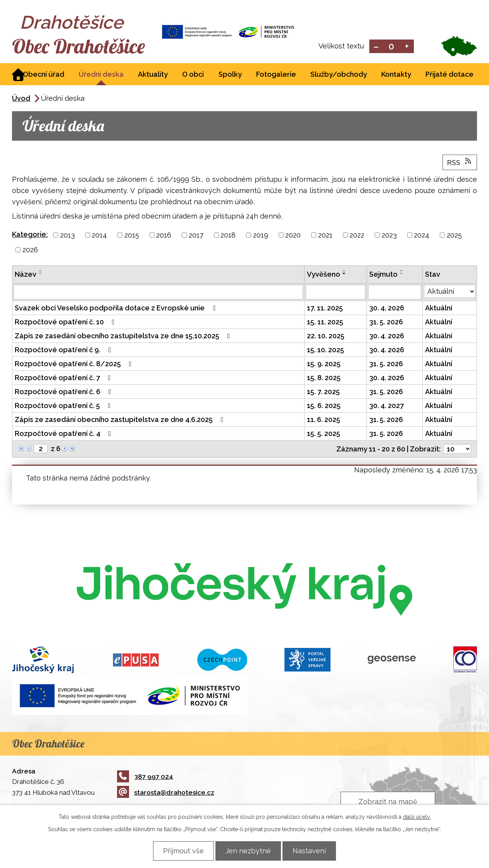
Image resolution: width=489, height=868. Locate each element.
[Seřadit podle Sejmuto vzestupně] (402, 271)
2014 (99, 236)
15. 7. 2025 (323, 392)
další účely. (417, 817)
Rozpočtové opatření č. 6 (65, 392)
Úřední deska (101, 75)
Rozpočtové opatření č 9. (65, 350)
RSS (460, 163)
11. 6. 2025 (324, 420)
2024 (422, 236)
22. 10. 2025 (326, 337)
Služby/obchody (339, 75)
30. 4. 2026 (387, 309)
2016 (164, 236)
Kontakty (396, 75)
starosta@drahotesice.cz (166, 793)
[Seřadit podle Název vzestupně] (41, 271)
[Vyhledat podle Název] (158, 293)
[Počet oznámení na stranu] (457, 450)
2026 (30, 251)
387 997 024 (145, 777)
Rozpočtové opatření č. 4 (65, 434)
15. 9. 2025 (324, 364)
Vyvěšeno (324, 275)
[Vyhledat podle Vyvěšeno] (336, 293)
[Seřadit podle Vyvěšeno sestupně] (344, 274)
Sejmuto (383, 275)
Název (26, 275)
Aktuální (439, 309)
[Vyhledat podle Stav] (450, 292)
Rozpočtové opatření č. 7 (64, 378)
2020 (293, 236)
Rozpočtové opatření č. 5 (64, 406)
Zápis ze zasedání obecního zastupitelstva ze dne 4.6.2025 (121, 420)
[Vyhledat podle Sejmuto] (395, 293)
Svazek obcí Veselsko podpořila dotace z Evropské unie (117, 309)
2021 (325, 236)
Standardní (392, 47)
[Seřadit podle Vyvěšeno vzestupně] (344, 271)
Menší (376, 47)
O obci (193, 75)
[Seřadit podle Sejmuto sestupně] (402, 274)
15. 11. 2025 (325, 323)
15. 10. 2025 (325, 350)
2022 (357, 236)
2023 (389, 236)
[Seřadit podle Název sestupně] (41, 274)
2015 (132, 236)
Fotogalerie (276, 75)
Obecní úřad (44, 75)
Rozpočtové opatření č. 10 (66, 323)
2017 (196, 236)
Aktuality (153, 75)
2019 (261, 236)
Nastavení (311, 851)
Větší (407, 47)
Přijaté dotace (449, 75)
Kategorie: (30, 235)
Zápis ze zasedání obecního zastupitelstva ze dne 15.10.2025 (124, 337)
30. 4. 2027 (387, 406)
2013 (67, 236)
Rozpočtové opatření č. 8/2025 (75, 364)
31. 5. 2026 (386, 323)
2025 (454, 236)
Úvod (21, 99)
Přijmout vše (182, 851)
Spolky (230, 75)
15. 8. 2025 (324, 378)
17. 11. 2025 (325, 309)
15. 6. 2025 (324, 406)
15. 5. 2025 (324, 434)
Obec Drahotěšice (81, 46)
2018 (228, 236)
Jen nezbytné (248, 851)
